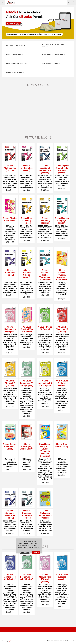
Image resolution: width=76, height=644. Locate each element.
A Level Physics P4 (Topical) (45, 328)
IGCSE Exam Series (15, 54)
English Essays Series (17, 63)
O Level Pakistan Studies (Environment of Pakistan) (45, 275)
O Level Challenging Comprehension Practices (45, 514)
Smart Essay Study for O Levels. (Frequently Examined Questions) (45, 450)
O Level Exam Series (16, 45)
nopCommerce (12, 641)
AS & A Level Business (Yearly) (62, 383)
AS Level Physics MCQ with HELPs (27, 329)
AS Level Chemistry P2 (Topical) (62, 329)
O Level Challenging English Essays (27, 446)
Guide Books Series (15, 72)
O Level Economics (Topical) (10, 273)
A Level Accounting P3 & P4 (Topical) (45, 383)
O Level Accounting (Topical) (45, 221)
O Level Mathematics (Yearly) (27, 168)
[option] (38, 23)
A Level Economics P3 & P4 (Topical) (10, 577)
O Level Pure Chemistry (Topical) (27, 221)
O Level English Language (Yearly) (62, 221)
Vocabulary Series (51, 63)
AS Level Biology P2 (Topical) (10, 383)
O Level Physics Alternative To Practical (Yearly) (62, 169)
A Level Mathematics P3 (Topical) (10, 329)
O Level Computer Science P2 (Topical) (27, 514)
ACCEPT (36, 553)
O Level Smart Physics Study (62, 445)
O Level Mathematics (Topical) (10, 168)
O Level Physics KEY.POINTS (10, 219)
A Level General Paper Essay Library (10, 446)
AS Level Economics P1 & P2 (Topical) (27, 383)
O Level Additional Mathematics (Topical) (45, 169)
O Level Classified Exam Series (53, 45)
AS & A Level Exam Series (54, 54)
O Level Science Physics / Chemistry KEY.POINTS (62, 275)
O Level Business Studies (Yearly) (27, 274)
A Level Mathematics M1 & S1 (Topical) (45, 578)
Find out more (25, 553)
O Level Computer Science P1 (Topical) (10, 514)
